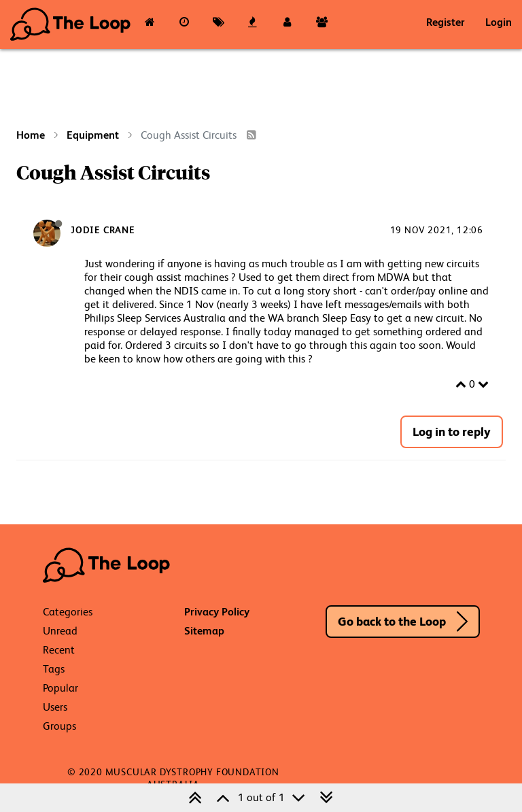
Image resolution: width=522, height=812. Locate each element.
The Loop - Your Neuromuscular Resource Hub (71, 24)
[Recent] (185, 24)
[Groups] (322, 24)
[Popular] (253, 24)
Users (55, 707)
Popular (60, 688)
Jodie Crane (103, 230)
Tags (54, 669)
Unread (60, 631)
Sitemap (204, 631)
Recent (59, 650)
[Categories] (150, 24)
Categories (68, 612)
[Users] (287, 24)
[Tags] (219, 24)
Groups (59, 726)
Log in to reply (452, 432)
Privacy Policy (217, 612)
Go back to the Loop (392, 621)
